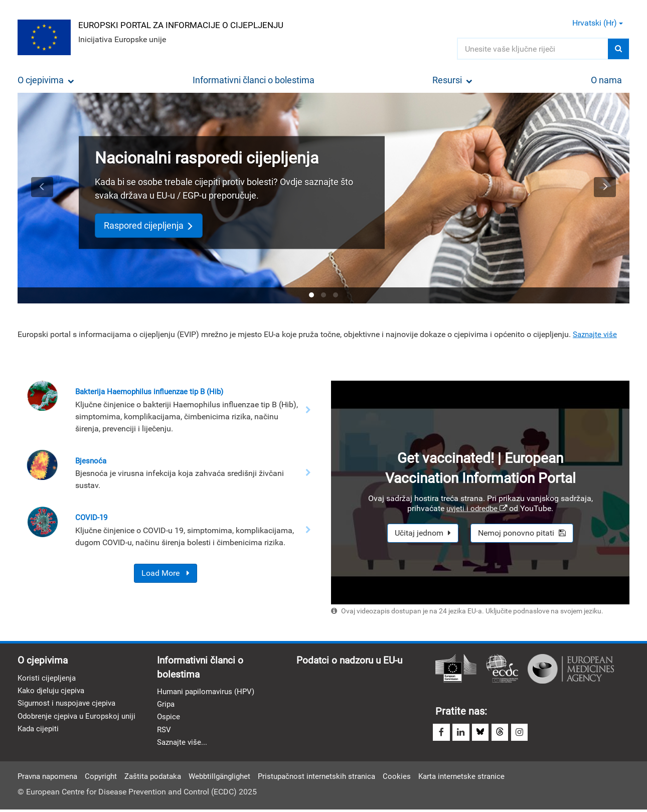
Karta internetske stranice (485, 779)
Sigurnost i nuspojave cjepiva (69, 705)
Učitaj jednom (423, 533)
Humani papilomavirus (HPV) (209, 692)
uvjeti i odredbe (477, 508)
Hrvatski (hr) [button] (598, 23)
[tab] (311, 295)
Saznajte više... (184, 746)
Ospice (169, 719)
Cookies (418, 779)
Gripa (167, 706)
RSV (165, 732)
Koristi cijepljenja (48, 678)
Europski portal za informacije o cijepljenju (189, 24)
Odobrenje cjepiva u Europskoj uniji (79, 718)
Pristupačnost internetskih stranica (335, 779)
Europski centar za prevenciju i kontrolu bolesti (502, 669)
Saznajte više (596, 334)
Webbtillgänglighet (233, 779)
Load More (166, 574)
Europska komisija (456, 669)
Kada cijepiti (39, 732)
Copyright (107, 779)
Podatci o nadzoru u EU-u (352, 661)
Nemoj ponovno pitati (522, 533)
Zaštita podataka (162, 779)
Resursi (452, 80)
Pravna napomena (50, 779)
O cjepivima (46, 80)
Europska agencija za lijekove (571, 669)
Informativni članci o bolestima (254, 80)
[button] (42, 198)
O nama (606, 80)
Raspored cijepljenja (149, 225)
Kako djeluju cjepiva (53, 692)
